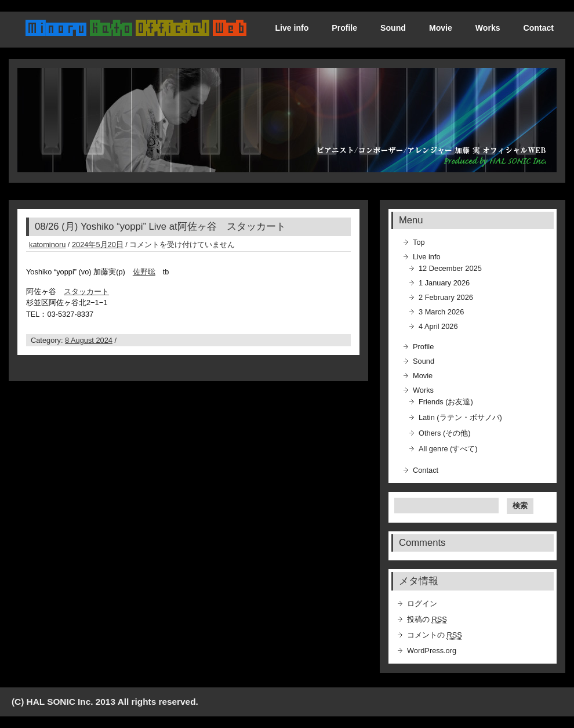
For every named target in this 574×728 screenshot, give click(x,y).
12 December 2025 (450, 268)
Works (488, 28)
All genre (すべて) (448, 449)
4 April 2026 (438, 326)
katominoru (47, 245)
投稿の (427, 620)
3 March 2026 (441, 312)
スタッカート (86, 291)
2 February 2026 (446, 297)
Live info (292, 28)
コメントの (435, 635)
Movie (441, 28)
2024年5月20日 (98, 245)
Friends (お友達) (446, 402)
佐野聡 (144, 272)
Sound (393, 28)
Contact (539, 28)
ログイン (422, 604)
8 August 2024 (89, 340)
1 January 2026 (444, 283)
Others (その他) (444, 433)
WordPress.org (432, 651)
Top (419, 242)
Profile (344, 28)
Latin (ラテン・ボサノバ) (460, 417)
